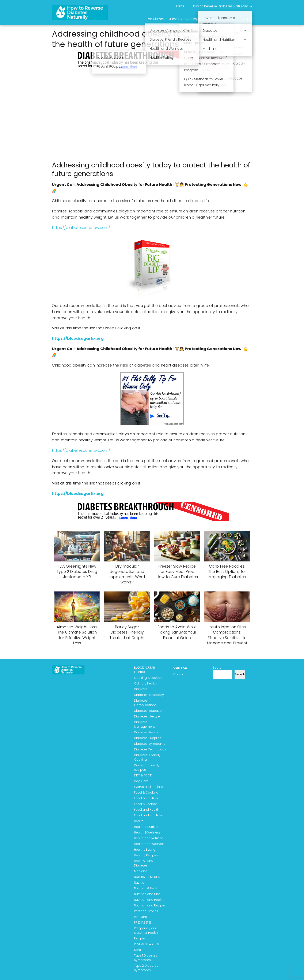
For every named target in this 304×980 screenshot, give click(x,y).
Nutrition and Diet (147, 894)
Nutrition (140, 883)
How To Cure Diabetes (143, 863)
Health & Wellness (147, 832)
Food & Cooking (146, 792)
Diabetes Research (148, 732)
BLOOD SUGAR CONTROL (145, 670)
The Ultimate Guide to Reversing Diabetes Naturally (188, 19)
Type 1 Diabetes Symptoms (146, 958)
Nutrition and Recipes (150, 905)
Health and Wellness (149, 844)
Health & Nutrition (147, 827)
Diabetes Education (149, 711)
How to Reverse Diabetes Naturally (220, 6)
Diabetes (141, 689)
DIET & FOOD (143, 775)
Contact (180, 674)
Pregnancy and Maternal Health (146, 930)
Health (139, 821)
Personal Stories (146, 911)
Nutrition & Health (147, 888)
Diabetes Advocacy (149, 695)
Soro (138, 950)
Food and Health (147, 810)
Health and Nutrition (149, 838)
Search (218, 668)
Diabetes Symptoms (150, 744)
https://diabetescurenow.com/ (81, 228)
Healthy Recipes (146, 855)
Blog (244, 19)
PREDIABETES (143, 923)
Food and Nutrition (148, 815)
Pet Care (140, 917)
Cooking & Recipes (148, 678)
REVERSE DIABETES (147, 944)
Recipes (140, 938)
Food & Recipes (146, 804)
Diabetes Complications (145, 703)
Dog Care (141, 781)
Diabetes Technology (150, 749)
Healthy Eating (145, 850)
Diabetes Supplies (148, 738)
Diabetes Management (144, 724)
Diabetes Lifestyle (147, 716)
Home (180, 6)
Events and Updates (149, 787)
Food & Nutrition (146, 798)
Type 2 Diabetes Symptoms (146, 968)
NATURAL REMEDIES (147, 877)
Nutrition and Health (149, 900)
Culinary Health (145, 683)
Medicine (141, 871)
